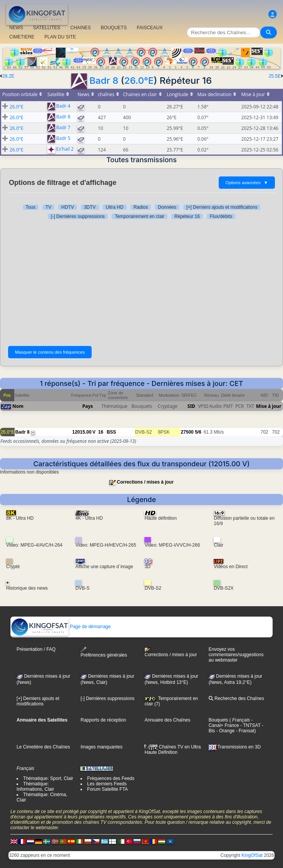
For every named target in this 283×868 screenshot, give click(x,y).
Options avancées (247, 183)
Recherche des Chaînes (236, 698)
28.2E (8, 76)
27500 (187, 432)
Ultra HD (115, 207)
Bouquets (219, 720)
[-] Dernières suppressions (78, 216)
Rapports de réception (103, 720)
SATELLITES (47, 28)
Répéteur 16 (187, 216)
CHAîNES (80, 28)
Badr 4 (63, 106)
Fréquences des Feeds (111, 778)
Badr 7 (63, 128)
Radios (141, 207)
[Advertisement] (141, 281)
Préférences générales (104, 652)
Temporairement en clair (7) (171, 701)
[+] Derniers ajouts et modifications (222, 207)
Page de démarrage (61, 627)
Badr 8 (104, 81)
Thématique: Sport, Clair (48, 778)
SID (191, 406)
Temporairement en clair (140, 216)
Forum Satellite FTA (107, 789)
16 (101, 432)
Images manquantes (101, 747)
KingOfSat (252, 855)
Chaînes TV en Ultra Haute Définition (172, 750)
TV (48, 207)
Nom (18, 406)
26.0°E (139, 81)
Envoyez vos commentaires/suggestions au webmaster (236, 655)
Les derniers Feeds (107, 784)
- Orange (225, 731)
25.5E (275, 76)
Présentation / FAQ (36, 649)
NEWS (16, 28)
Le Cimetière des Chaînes (43, 747)
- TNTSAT (250, 725)
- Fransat (244, 731)
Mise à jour (269, 406)
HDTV (68, 207)
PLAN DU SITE (60, 37)
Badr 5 (63, 139)
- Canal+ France (231, 723)
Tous (31, 207)
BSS (111, 432)
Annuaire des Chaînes (167, 720)
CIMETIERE (22, 37)
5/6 (198, 432)
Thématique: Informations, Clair (35, 787)
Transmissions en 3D (235, 747)
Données (167, 207)
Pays (88, 406)
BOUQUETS (114, 28)
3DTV (90, 207)
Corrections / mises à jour (145, 482)
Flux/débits (221, 216)
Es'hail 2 (65, 149)
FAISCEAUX (150, 28)
